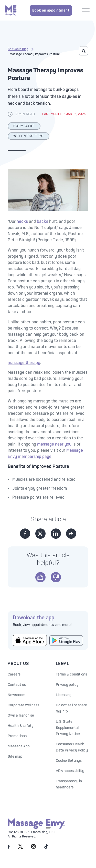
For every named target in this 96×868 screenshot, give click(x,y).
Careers (14, 674)
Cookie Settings (69, 761)
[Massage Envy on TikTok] (46, 848)
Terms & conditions (71, 674)
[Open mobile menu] (86, 11)
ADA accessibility (70, 771)
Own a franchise (21, 715)
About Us (18, 664)
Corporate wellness (23, 705)
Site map (15, 756)
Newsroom (17, 695)
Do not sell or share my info (71, 708)
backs (42, 221)
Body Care (24, 126)
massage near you (54, 444)
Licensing (64, 695)
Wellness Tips (29, 136)
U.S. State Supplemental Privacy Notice (68, 728)
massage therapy (24, 363)
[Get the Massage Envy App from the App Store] (30, 640)
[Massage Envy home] (11, 10)
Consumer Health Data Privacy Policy (72, 747)
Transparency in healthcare (69, 784)
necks (22, 221)
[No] (56, 577)
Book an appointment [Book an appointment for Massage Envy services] (51, 10)
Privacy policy (67, 685)
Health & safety (21, 726)
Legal (63, 664)
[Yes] (40, 577)
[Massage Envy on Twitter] (20, 848)
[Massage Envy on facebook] (9, 848)
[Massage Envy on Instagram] (34, 848)
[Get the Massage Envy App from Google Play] (66, 640)
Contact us (17, 685)
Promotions (17, 736)
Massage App (19, 746)
